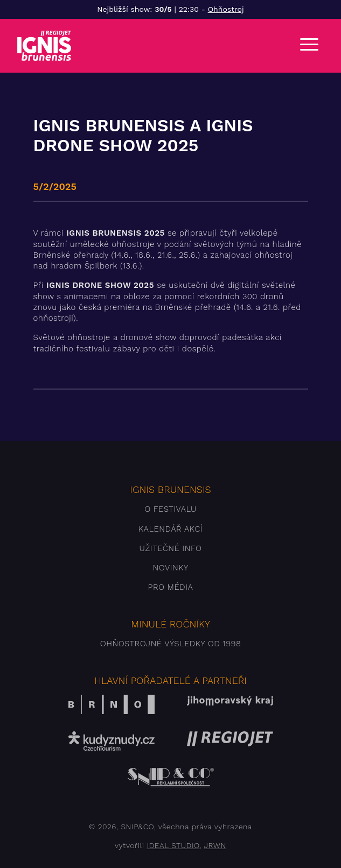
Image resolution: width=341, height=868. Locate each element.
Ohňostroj (226, 9)
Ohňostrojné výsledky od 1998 (171, 644)
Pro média (171, 587)
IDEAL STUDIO (173, 845)
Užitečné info (171, 548)
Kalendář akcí (170, 529)
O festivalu (170, 509)
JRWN (215, 845)
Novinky (170, 568)
